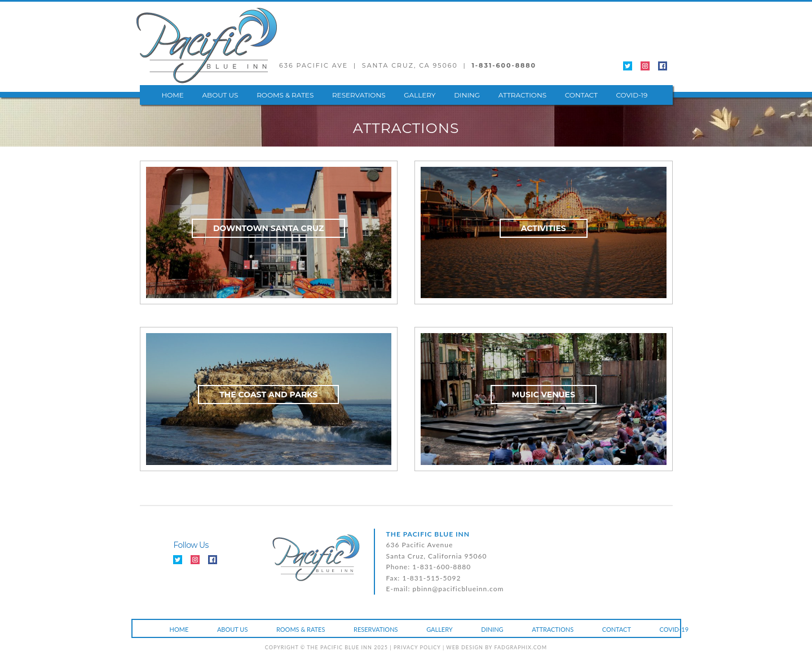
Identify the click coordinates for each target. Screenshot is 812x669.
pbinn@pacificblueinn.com (458, 589)
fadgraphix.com (520, 647)
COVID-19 (632, 95)
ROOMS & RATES (285, 95)
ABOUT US (220, 95)
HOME (173, 95)
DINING (467, 95)
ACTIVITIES (544, 228)
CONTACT (581, 95)
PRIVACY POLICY (417, 647)
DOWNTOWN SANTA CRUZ (268, 228)
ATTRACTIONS (522, 95)
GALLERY (420, 95)
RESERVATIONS (359, 95)
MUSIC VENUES (544, 395)
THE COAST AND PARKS (268, 395)
